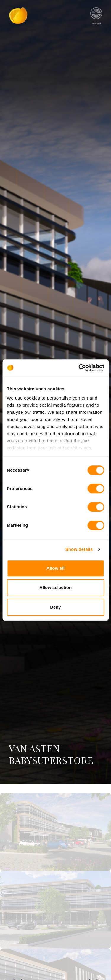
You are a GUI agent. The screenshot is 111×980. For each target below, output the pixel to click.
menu (96, 14)
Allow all (55, 568)
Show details (79, 549)
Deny (55, 607)
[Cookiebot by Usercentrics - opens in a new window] (79, 368)
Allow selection (55, 587)
